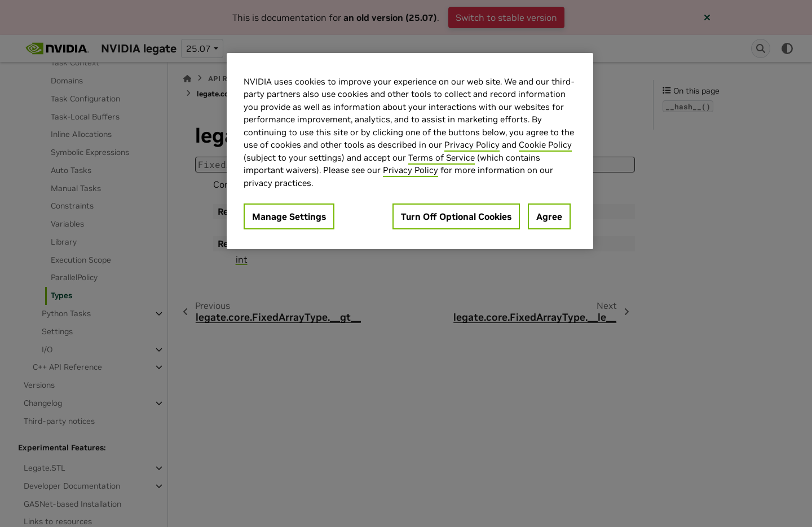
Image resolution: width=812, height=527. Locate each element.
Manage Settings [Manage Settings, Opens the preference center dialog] (289, 216)
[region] (410, 151)
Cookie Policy (545, 145)
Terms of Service (442, 158)
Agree (549, 216)
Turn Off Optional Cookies (456, 216)
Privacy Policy (472, 145)
